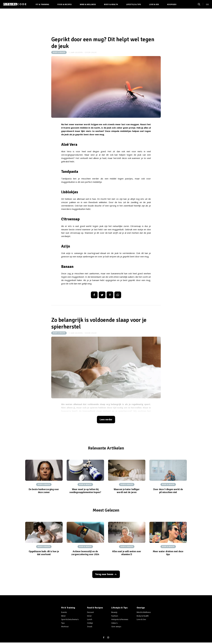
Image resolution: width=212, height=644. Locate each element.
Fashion (115, 616)
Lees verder (106, 420)
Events (64, 612)
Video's (114, 623)
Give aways (116, 626)
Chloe (94, 52)
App (118, 295)
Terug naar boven (104, 574)
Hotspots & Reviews (120, 619)
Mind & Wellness (88, 4)
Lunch (90, 619)
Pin (110, 295)
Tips (63, 623)
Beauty (114, 612)
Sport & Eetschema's (70, 619)
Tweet (102, 295)
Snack (90, 626)
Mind (63, 616)
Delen (94, 295)
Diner (89, 616)
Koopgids (172, 4)
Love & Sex (154, 4)
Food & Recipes (64, 4)
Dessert (90, 612)
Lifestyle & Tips (134, 4)
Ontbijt (90, 623)
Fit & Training (42, 4)
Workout (65, 626)
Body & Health (111, 4)
